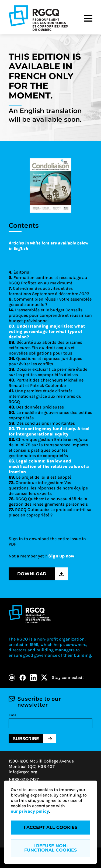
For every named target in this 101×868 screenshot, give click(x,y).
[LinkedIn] (33, 678)
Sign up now (61, 556)
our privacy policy (30, 811)
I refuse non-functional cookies (50, 848)
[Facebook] (23, 678)
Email (14, 715)
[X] (44, 678)
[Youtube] (12, 678)
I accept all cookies (50, 827)
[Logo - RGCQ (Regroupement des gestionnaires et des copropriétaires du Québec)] (38, 18)
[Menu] (88, 18)
